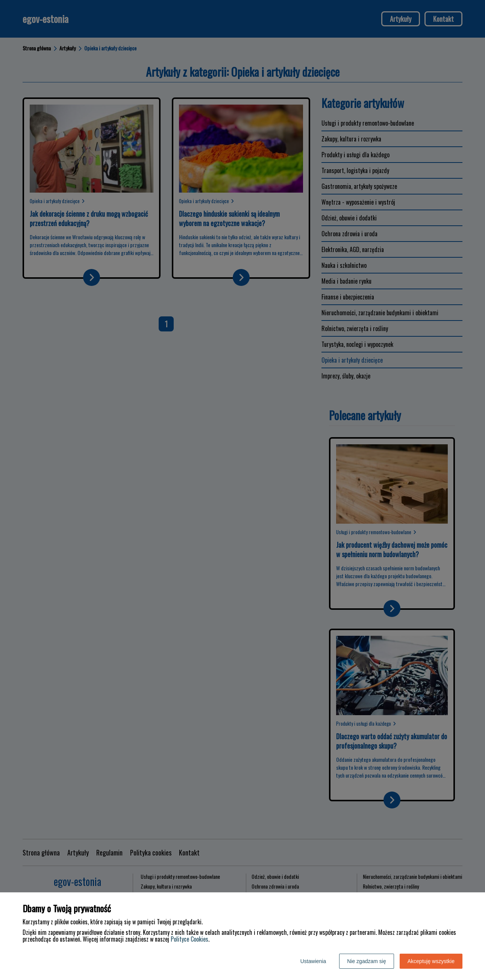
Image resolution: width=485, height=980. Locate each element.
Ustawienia (313, 961)
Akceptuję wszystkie (431, 961)
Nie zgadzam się (367, 961)
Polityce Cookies (189, 939)
